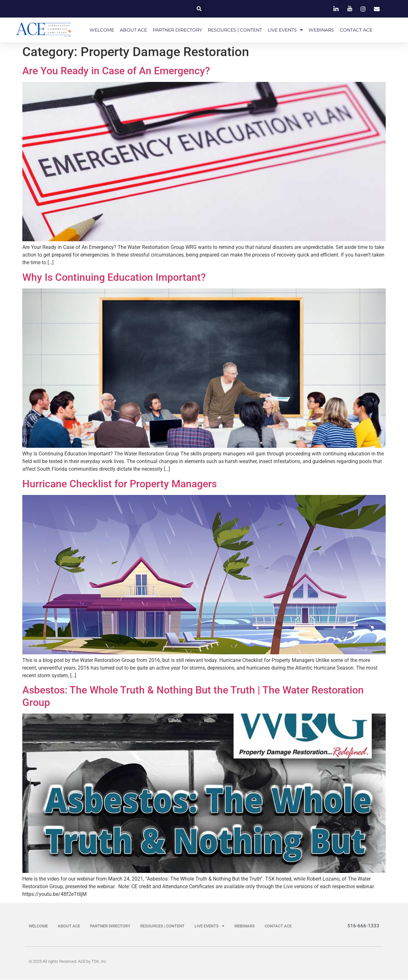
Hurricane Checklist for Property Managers (120, 484)
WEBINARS (321, 30)
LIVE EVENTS (285, 30)
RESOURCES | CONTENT (235, 30)
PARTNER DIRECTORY (177, 30)
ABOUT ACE (133, 30)
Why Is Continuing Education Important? (114, 278)
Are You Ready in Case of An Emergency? (116, 71)
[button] (199, 9)
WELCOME (102, 30)
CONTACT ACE (356, 30)
